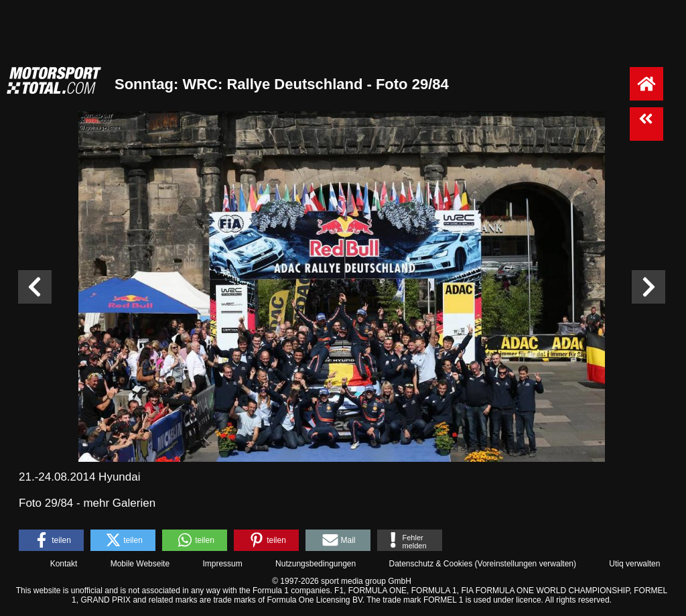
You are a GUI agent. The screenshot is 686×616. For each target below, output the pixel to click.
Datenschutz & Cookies (430, 564)
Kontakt (64, 564)
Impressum (222, 564)
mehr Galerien (119, 503)
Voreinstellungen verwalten (526, 564)
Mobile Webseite (140, 564)
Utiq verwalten (634, 564)
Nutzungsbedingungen (316, 564)
